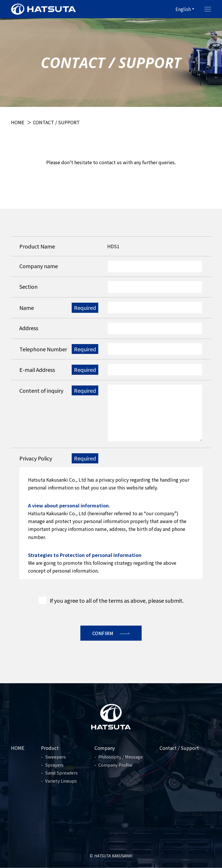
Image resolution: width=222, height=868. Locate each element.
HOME (18, 748)
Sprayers (54, 765)
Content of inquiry (41, 390)
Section (28, 286)
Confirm (103, 633)
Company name (39, 266)
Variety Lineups (61, 781)
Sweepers (55, 757)
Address (29, 328)
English (183, 9)
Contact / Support (179, 748)
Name (27, 308)
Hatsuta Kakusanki (113, 856)
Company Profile (115, 765)
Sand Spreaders (61, 773)
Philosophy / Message (121, 757)
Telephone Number (43, 349)
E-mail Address (37, 370)
